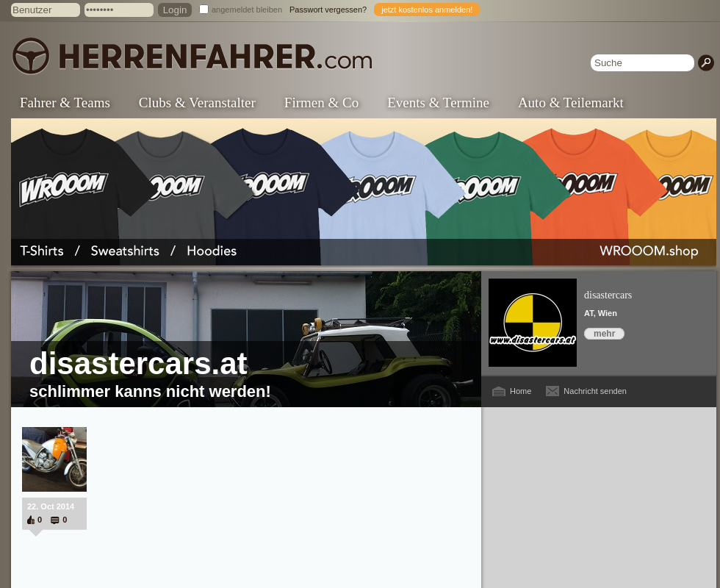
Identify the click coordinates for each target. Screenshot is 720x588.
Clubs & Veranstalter (197, 103)
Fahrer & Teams (65, 103)
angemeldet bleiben (247, 10)
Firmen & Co (321, 103)
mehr (604, 334)
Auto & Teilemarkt (571, 103)
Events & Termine (438, 103)
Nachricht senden (595, 391)
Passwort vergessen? (328, 10)
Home (521, 391)
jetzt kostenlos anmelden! (427, 10)
